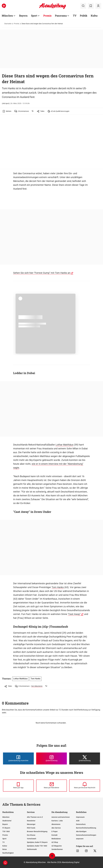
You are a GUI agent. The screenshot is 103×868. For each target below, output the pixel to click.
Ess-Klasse (31, 835)
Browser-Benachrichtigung (37, 831)
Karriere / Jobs (57, 821)
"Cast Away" (74, 614)
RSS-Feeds (31, 828)
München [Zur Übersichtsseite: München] (7, 16)
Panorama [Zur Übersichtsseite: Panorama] (61, 16)
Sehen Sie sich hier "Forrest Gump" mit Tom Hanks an (42, 273)
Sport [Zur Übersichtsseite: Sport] (34, 16)
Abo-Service (56, 828)
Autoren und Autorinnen (61, 817)
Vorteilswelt (32, 839)
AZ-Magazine (57, 846)
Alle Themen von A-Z (35, 817)
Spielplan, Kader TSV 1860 (37, 846)
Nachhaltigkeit (8, 853)
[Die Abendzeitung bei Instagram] (52, 758)
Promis (17, 24)
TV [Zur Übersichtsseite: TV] (75, 16)
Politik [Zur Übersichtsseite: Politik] (84, 16)
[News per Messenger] (18, 786)
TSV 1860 (6, 831)
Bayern (5, 824)
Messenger (31, 824)
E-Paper (55, 831)
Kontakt (54, 835)
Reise (5, 849)
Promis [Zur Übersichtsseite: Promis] (47, 16)
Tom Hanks (58, 587)
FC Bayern (6, 828)
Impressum (80, 817)
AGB (78, 821)
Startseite (8, 24)
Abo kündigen (81, 831)
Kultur (5, 846)
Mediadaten (56, 839)
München (6, 817)
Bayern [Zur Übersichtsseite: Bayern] (23, 16)
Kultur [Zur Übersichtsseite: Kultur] (94, 16)
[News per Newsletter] (52, 786)
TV (3, 842)
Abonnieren (56, 824)
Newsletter (31, 821)
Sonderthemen (57, 849)
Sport (4, 839)
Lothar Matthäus (64, 445)
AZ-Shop (55, 842)
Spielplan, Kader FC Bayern (37, 842)
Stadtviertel (7, 821)
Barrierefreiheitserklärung (86, 828)
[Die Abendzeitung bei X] (85, 758)
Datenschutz (81, 824)
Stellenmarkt (32, 849)
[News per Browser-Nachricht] (85, 786)
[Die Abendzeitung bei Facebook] (18, 758)
